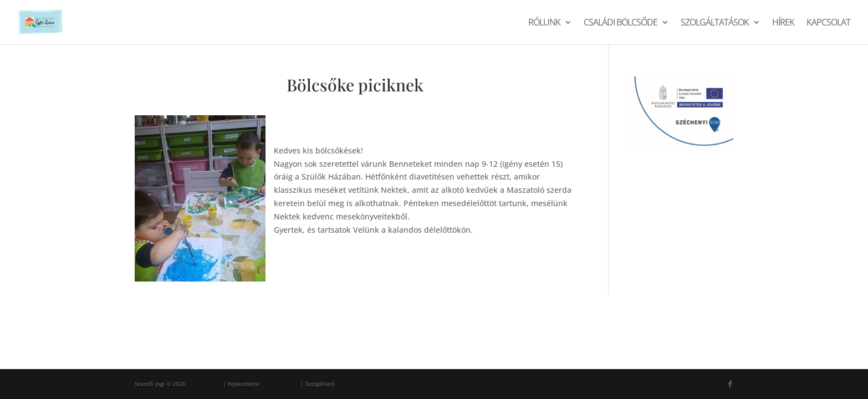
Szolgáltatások (715, 23)
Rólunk (544, 23)
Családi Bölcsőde (621, 23)
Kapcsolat (828, 23)
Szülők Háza (204, 383)
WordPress (351, 383)
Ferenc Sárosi (280, 383)
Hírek (783, 23)
